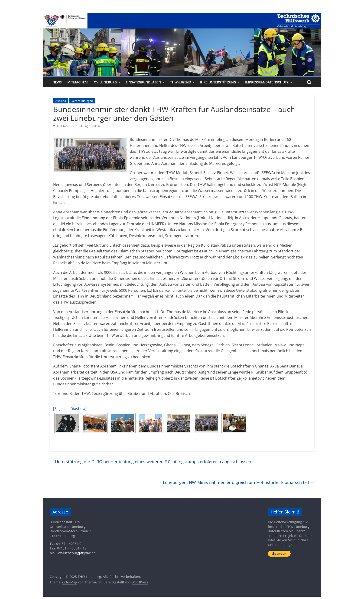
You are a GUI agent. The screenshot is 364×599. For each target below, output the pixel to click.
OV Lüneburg (105, 82)
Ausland (61, 101)
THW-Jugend (181, 82)
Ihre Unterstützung (218, 82)
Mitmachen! (78, 82)
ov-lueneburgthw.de (77, 553)
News (57, 82)
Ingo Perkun (92, 126)
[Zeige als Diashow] (70, 409)
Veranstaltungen (82, 101)
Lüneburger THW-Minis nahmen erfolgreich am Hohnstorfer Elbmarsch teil (239, 482)
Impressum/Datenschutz (267, 82)
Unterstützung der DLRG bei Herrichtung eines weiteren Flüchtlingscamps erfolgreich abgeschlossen (150, 462)
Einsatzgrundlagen (143, 82)
